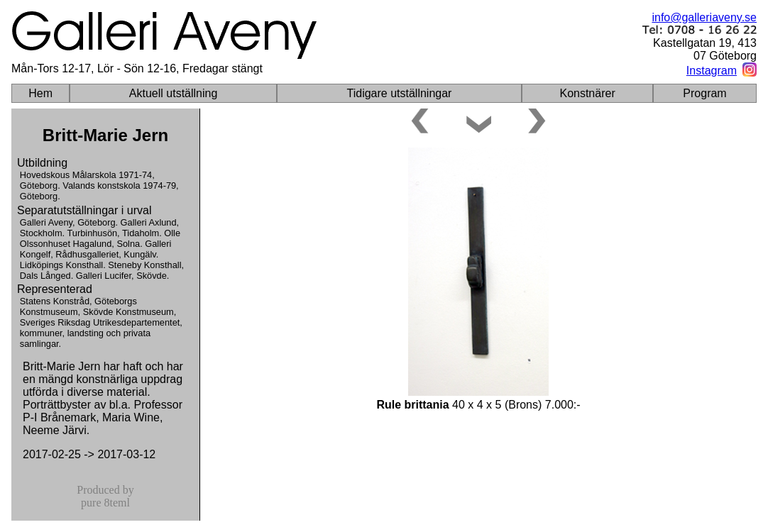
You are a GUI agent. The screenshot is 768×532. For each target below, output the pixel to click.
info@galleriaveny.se (704, 17)
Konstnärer (587, 93)
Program (704, 93)
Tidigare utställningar (400, 93)
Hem (40, 93)
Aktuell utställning (174, 93)
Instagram (712, 71)
